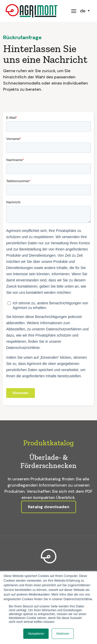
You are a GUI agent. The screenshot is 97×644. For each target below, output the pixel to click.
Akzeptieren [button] (36, 634)
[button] (74, 11)
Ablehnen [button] (63, 634)
